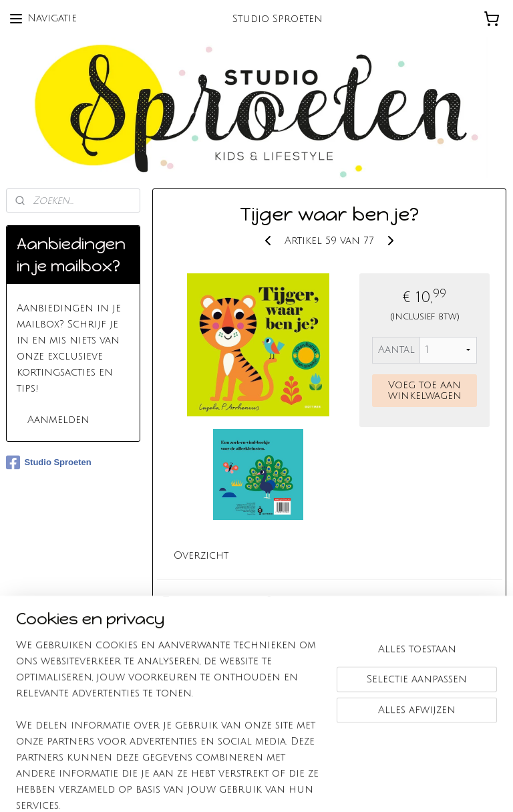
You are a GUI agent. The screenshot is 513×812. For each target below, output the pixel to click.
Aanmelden (58, 420)
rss (237, 787)
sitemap (211, 787)
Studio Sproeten (48, 462)
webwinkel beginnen (290, 787)
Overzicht (202, 555)
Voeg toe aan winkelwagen (425, 390)
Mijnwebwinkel (414, 787)
